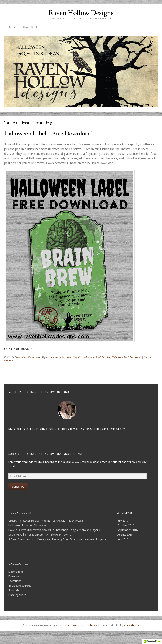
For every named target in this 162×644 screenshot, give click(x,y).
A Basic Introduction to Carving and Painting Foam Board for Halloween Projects (57, 539)
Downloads (34, 357)
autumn (54, 357)
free (108, 357)
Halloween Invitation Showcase (27, 525)
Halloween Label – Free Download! (49, 134)
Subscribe (18, 487)
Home (12, 27)
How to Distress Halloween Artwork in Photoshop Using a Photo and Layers (54, 530)
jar (125, 357)
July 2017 (123, 521)
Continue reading (21, 349)
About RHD (30, 27)
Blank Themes (132, 626)
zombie (138, 357)
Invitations (15, 581)
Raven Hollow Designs (81, 13)
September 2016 (127, 530)
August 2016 (125, 535)
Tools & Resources (20, 586)
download (96, 357)
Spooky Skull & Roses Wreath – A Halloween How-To (40, 535)
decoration (84, 357)
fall (104, 357)
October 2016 (126, 525)
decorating (72, 357)
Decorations (21, 357)
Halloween (117, 357)
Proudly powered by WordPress (79, 626)
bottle (62, 357)
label (131, 357)
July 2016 (123, 539)
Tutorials (14, 590)
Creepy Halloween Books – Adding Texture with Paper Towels (46, 521)
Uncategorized (18, 595)
